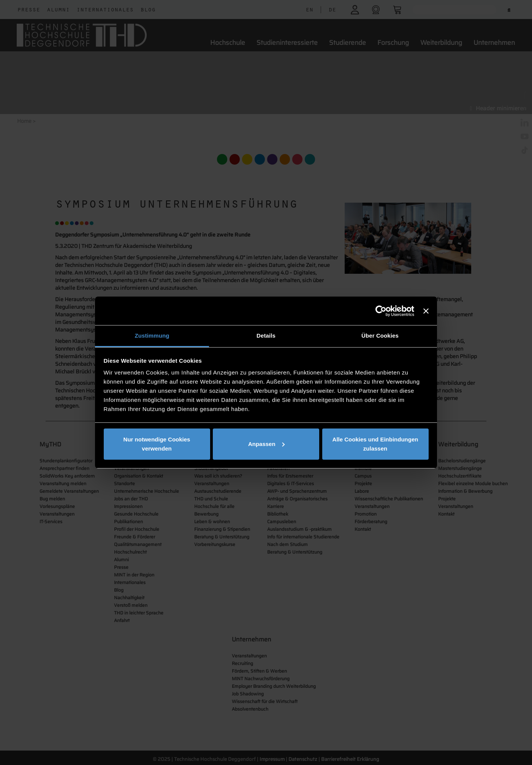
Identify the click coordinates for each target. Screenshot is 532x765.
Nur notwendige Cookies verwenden (157, 444)
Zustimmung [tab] (152, 336)
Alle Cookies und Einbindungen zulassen (375, 444)
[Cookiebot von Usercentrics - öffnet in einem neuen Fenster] (381, 311)
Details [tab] (266, 336)
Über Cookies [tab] (380, 336)
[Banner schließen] (426, 311)
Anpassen (266, 444)
